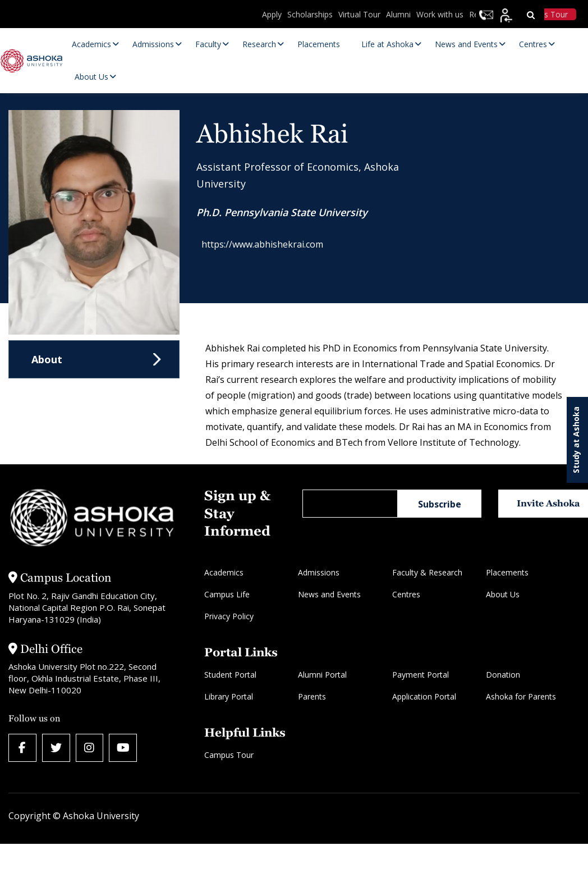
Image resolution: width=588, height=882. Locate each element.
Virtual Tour (359, 14)
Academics (224, 572)
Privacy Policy (229, 616)
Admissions (319, 572)
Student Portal (230, 675)
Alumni (398, 14)
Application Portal (424, 696)
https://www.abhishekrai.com (268, 246)
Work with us (440, 14)
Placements (507, 572)
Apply (272, 14)
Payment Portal (421, 675)
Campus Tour (229, 755)
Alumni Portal (322, 675)
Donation (503, 675)
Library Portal (229, 696)
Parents (312, 696)
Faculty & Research (427, 572)
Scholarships (310, 14)
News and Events (329, 594)
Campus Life (227, 594)
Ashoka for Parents (521, 696)
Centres (406, 594)
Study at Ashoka (576, 440)
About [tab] (47, 359)
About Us (503, 594)
